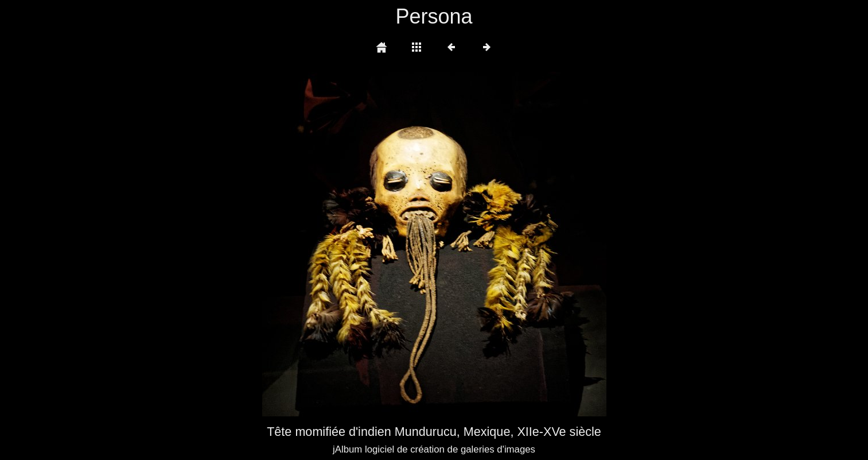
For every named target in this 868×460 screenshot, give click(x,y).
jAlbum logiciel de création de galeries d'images (434, 449)
